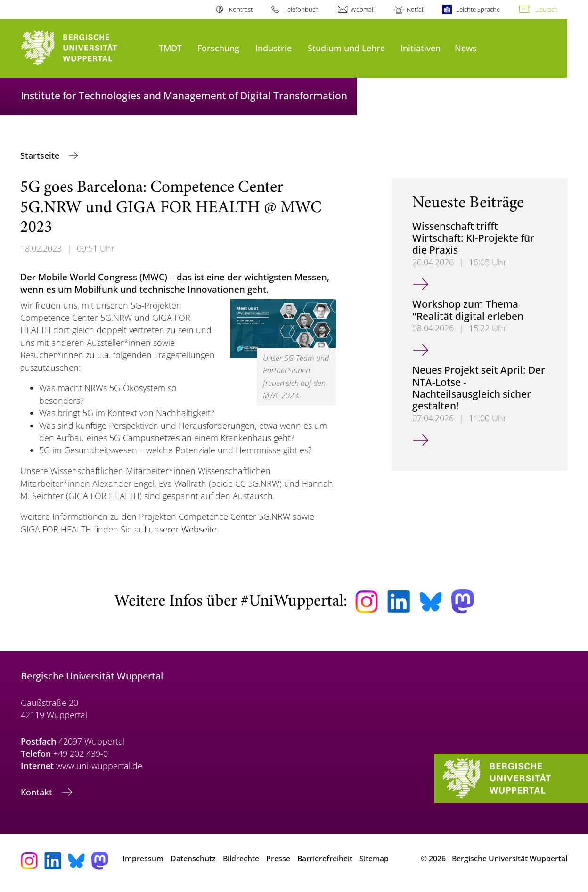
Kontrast (241, 9)
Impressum (143, 859)
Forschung (218, 48)
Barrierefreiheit (325, 859)
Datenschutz (193, 859)
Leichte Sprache (478, 9)
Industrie (274, 48)
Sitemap (374, 859)
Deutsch (547, 9)
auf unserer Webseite (176, 529)
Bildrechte (241, 859)
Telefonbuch (302, 9)
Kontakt (38, 792)
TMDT (170, 48)
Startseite (41, 155)
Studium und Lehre (346, 48)
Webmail (363, 9)
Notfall (416, 9)
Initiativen (421, 48)
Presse (278, 859)
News (466, 48)
